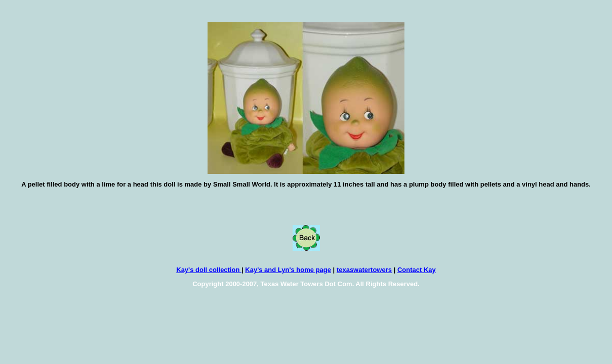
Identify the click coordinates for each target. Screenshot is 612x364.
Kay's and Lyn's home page (288, 270)
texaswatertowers (364, 270)
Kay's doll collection (209, 270)
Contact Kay (417, 270)
